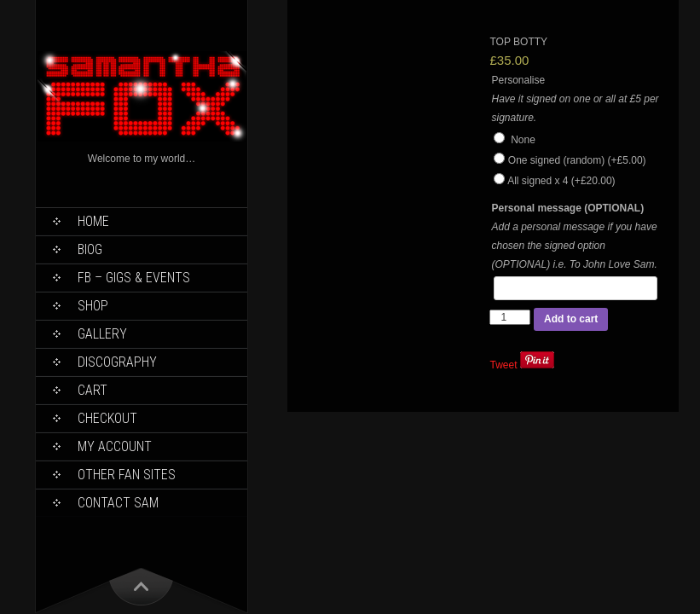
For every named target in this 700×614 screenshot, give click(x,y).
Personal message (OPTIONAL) (567, 208)
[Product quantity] (510, 317)
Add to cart (571, 319)
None (514, 140)
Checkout (107, 418)
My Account (115, 446)
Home (93, 221)
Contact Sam (118, 503)
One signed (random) (577, 160)
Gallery (102, 334)
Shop (93, 306)
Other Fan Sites (127, 475)
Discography (117, 362)
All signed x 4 (561, 181)
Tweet (503, 365)
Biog (90, 249)
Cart (93, 390)
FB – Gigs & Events (134, 278)
